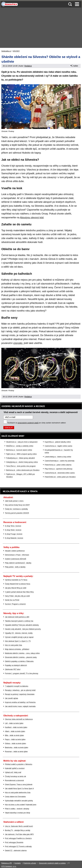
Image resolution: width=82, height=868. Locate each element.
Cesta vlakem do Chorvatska (15, 797)
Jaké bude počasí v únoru (14, 501)
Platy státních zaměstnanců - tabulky (18, 563)
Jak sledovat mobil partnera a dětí (17, 617)
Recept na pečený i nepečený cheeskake (20, 694)
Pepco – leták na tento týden (15, 739)
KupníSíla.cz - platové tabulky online (58, 442)
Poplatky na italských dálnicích (16, 665)
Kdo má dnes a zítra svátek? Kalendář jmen (21, 805)
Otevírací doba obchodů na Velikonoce (19, 719)
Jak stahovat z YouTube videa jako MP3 (19, 834)
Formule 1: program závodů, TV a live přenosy (22, 673)
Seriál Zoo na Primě (12, 600)
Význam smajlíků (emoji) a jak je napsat (19, 637)
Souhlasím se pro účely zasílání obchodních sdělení (37, 423)
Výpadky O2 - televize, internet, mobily (19, 633)
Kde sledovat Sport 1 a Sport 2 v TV (18, 641)
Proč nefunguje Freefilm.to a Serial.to (18, 838)
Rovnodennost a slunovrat (14, 780)
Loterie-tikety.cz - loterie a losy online (58, 457)
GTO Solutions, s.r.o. (9, 866)
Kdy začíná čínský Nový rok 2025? (17, 505)
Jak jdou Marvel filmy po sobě (16, 588)
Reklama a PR (7, 863)
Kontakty (18, 863)
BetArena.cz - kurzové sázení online (19, 450)
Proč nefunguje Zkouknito (14, 842)
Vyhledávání (70, 4)
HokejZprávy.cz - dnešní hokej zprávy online (22, 462)
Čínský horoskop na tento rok (15, 776)
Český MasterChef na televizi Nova (18, 584)
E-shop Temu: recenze (13, 526)
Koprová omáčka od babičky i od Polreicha (20, 702)
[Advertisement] (41, 28)
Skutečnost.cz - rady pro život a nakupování (22, 442)
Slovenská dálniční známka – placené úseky (21, 657)
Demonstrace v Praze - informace (17, 555)
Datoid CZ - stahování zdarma (16, 851)
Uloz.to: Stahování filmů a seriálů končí (19, 826)
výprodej (18, 343)
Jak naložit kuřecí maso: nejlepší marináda (20, 706)
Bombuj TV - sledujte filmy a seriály (18, 830)
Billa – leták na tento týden (14, 735)
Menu (77, 4)
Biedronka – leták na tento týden (17, 748)
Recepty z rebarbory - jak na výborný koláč (20, 690)
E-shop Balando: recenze (14, 538)
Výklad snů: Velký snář (13, 772)
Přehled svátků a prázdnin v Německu (19, 764)
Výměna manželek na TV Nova (16, 580)
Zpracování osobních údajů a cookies (52, 863)
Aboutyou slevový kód (32, 218)
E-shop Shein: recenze (13, 530)
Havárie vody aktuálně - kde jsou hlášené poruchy (23, 629)
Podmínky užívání (30, 863)
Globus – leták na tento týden (15, 744)
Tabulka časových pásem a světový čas (19, 621)
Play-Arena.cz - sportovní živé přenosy (59, 469)
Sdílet (74, 66)
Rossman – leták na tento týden (16, 752)
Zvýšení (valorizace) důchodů (16, 559)
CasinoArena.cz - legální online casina (58, 446)
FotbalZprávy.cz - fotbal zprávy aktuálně (20, 458)
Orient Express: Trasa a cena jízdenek (19, 785)
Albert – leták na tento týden (15, 731)
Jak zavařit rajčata (12, 698)
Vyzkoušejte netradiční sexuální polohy (19, 801)
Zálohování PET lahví (13, 669)
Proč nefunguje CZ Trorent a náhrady (18, 846)
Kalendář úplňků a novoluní (15, 768)
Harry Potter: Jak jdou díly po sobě (17, 596)
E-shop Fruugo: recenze (14, 534)
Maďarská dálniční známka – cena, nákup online (22, 653)
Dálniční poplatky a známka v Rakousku (19, 661)
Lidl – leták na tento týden (14, 723)
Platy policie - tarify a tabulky (15, 567)
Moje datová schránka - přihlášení (17, 649)
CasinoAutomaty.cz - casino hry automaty (60, 461)
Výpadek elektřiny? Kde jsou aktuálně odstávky (22, 625)
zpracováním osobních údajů (28, 423)
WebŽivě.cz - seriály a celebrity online (20, 446)
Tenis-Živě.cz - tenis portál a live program (21, 466)
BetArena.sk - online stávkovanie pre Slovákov (23, 470)
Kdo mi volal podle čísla (13, 645)
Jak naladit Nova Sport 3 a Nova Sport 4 (19, 789)
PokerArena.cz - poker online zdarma (58, 465)
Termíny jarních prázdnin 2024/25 (17, 513)
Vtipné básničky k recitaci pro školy (18, 813)
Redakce (28, 66)
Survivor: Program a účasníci (15, 604)
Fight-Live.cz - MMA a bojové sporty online (21, 454)
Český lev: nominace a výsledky (16, 509)
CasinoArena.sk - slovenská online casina (60, 473)
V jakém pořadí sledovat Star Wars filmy (19, 592)
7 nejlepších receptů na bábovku (17, 686)
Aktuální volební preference (15, 551)
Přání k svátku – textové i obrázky (17, 809)
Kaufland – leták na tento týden (16, 727)
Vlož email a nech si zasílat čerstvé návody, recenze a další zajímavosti (41, 412)
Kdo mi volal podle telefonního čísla (18, 793)
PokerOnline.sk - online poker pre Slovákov (60, 477)
